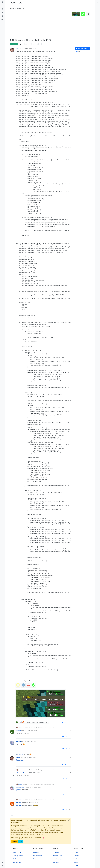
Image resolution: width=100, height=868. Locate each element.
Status (15, 859)
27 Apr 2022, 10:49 (32, 731)
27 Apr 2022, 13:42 (31, 757)
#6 (70, 787)
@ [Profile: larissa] (18, 790)
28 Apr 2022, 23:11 (34, 773)
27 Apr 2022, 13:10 (31, 742)
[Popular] (2, 13)
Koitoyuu (18, 742)
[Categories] (2, 2)
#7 (70, 803)
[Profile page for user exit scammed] (12, 774)
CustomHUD (57, 856)
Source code (37, 856)
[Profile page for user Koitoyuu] (12, 743)
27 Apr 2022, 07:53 (31, 49)
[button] (2, 862)
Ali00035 (18, 731)
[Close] (69, 820)
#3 (70, 742)
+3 (88, 14)
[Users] (2, 16)
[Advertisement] (41, 24)
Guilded (76, 856)
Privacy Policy (18, 856)
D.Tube (76, 865)
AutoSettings (58, 859)
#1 (70, 49)
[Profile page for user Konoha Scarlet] (12, 788)
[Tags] (2, 9)
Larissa (18, 49)
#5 (70, 773)
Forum (76, 852)
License (36, 859)
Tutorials (56, 852)
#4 (70, 757)
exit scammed (20, 773)
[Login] (98, 2)
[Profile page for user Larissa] (12, 50)
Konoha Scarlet (20, 787)
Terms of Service (19, 852)
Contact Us (17, 862)
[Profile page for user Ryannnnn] (12, 804)
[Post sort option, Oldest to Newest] (83, 52)
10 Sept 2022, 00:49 (32, 803)
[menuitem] (98, 2)
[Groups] (2, 20)
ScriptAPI (56, 862)
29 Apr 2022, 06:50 (35, 787)
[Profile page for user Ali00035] (12, 732)
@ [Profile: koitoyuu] (19, 760)
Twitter (76, 862)
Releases (36, 852)
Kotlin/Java (14, 44)
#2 (70, 731)
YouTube (76, 859)
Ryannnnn (18, 803)
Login (21, 842)
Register (15, 842)
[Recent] (2, 6)
